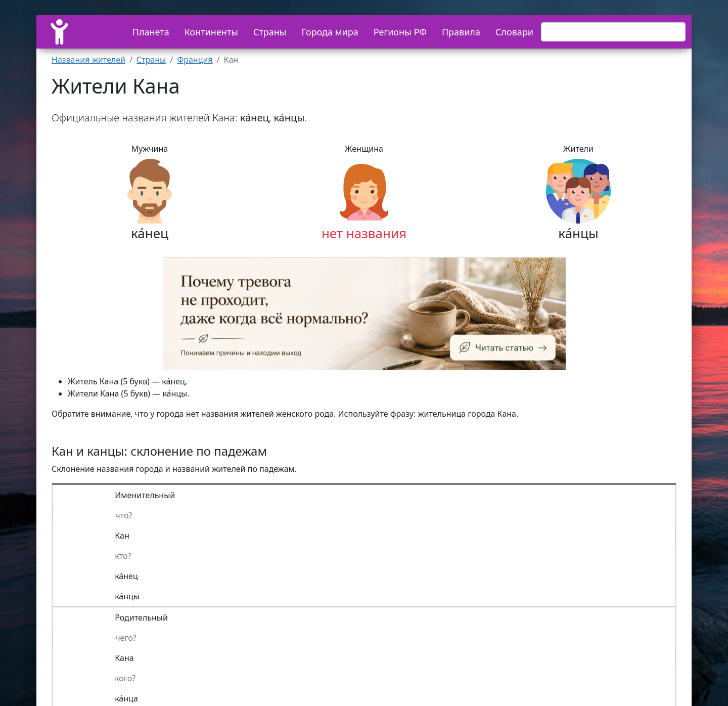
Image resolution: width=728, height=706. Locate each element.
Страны (270, 32)
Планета (151, 32)
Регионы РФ (400, 32)
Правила (461, 32)
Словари (514, 32)
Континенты (211, 32)
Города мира (330, 32)
